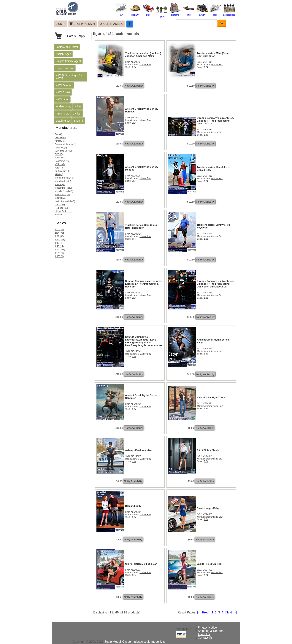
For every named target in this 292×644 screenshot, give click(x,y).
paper (215, 14)
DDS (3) (59, 154)
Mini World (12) (62, 195)
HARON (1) (60, 158)
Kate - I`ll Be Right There (211, 397)
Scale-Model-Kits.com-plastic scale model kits (135, 642)
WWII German (64, 85)
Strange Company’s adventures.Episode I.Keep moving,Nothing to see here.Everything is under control (144, 341)
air (122, 14)
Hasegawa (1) (62, 161)
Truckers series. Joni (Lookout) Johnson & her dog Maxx (143, 55)
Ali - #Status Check (208, 450)
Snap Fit (79, 121)
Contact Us (205, 638)
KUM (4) (59, 174)
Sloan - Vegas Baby (208, 508)
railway (202, 14)
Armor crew (62, 114)
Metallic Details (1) (64, 191)
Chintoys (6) (61, 148)
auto (148, 14)
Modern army (63, 106)
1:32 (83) (59, 236)
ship (189, 14)
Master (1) (60, 185)
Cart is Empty (76, 36)
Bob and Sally (133, 506)
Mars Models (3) (63, 181)
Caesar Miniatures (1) (65, 144)
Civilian (77, 114)
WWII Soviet (63, 92)
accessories (229, 14)
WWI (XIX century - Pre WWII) (69, 77)
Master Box (145, 65)
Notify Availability (134, 86)
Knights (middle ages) (68, 61)
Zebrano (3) (61, 215)
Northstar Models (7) (65, 201)
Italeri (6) (59, 168)
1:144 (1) (59, 253)
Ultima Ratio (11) (63, 211)
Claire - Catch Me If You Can (141, 564)
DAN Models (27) (63, 151)
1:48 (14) (59, 246)
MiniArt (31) (61, 198)
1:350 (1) (59, 256)
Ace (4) (58, 134)
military (135, 14)
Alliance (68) (61, 138)
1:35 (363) (60, 240)
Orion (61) (60, 205)
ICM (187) (60, 164)
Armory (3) (60, 141)
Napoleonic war (65, 68)
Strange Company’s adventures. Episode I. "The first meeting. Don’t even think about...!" (215, 284)
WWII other (62, 99)
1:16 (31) (59, 230)
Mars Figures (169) (64, 178)
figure (162, 15)
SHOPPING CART (85, 24)
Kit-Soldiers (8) (62, 171)
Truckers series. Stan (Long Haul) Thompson (141, 226)
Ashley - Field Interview (139, 450)
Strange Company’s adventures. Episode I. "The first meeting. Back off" (144, 284)
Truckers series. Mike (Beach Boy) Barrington (214, 55)
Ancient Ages (63, 54)
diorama (175, 14)
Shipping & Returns (211, 631)
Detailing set (63, 121)
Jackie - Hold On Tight (210, 564)
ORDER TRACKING (112, 24)
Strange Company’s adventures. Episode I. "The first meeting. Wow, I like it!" (215, 121)
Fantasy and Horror (67, 47)
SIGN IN (61, 24)
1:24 (134, 67)
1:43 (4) (59, 243)
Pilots (78, 106)
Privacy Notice (207, 628)
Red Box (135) (62, 208)
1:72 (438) (60, 250)
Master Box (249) (63, 188)
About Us (204, 634)
